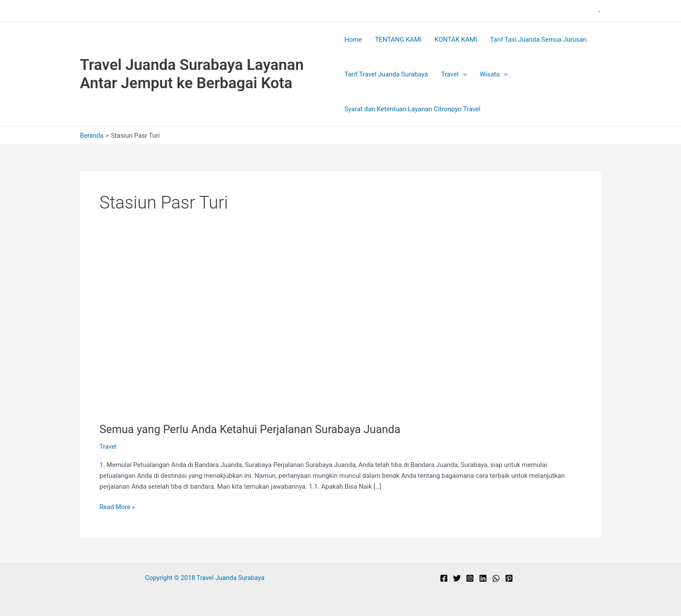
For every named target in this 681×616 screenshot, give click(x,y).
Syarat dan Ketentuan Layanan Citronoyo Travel (412, 109)
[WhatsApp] (496, 578)
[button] (600, 11)
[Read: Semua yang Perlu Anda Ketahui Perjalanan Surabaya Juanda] (238, 334)
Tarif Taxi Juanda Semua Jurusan (538, 40)
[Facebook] (444, 578)
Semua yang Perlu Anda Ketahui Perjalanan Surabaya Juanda (252, 429)
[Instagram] (470, 578)
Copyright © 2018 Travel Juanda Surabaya (205, 578)
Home (353, 40)
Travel (454, 74)
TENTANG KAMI (398, 40)
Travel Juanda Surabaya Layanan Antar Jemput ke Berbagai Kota (192, 74)
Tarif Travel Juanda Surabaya (386, 74)
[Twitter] (457, 578)
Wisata (494, 74)
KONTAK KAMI (456, 40)
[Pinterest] (509, 578)
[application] (463, 74)
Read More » (117, 507)
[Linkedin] (483, 578)
